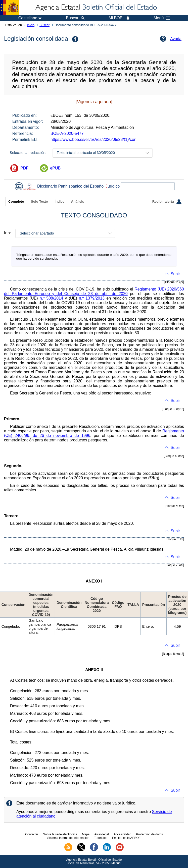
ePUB (55, 168)
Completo (16, 201)
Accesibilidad (122, 834)
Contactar (32, 834)
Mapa (86, 834)
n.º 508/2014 (51, 298)
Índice (59, 201)
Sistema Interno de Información (68, 838)
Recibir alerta (167, 202)
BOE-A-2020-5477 (67, 133)
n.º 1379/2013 (92, 298)
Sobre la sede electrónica (60, 834)
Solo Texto (39, 201)
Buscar (44, 25)
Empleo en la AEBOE (126, 838)
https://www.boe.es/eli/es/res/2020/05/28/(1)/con (93, 139)
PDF (24, 168)
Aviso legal (102, 834)
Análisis (77, 201)
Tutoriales (101, 838)
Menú (162, 18)
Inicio (31, 25)
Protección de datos (150, 834)
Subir (175, 274)
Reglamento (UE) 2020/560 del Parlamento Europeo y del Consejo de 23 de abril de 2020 (94, 291)
